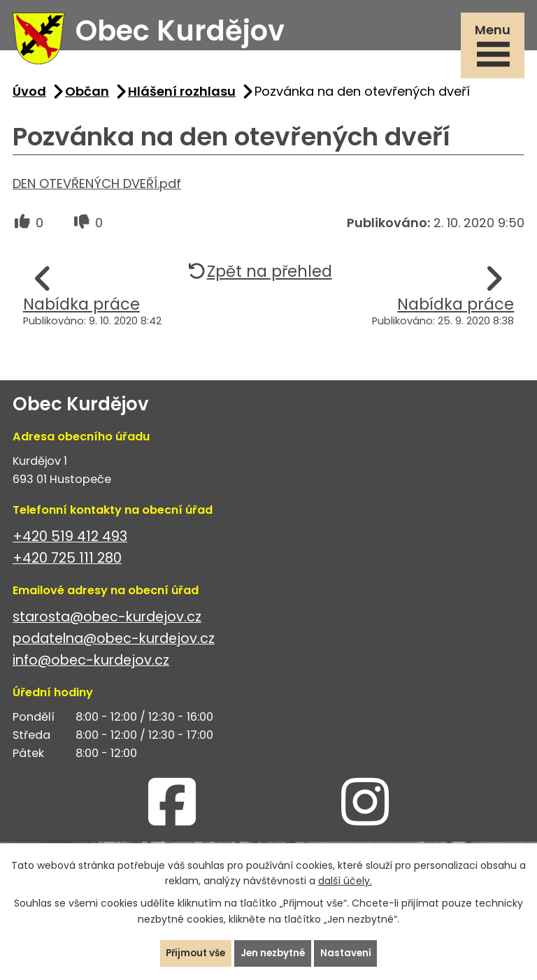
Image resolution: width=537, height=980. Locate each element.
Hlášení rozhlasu (182, 97)
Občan (87, 97)
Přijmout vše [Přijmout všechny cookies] (193, 953)
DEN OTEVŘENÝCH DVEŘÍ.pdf (97, 189)
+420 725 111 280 (67, 564)
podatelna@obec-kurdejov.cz (114, 644)
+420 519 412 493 (70, 542)
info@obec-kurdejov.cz (91, 666)
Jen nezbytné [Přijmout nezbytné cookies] (274, 953)
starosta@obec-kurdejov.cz (107, 622)
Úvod (29, 97)
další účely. (345, 880)
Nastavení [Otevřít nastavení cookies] (350, 953)
